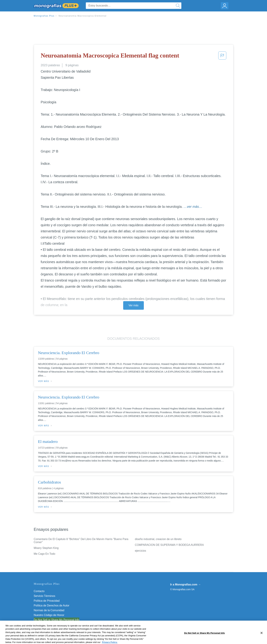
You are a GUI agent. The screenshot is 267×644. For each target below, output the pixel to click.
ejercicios (141, 551)
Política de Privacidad (47, 601)
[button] (222, 57)
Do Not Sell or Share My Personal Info (57, 620)
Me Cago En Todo (45, 554)
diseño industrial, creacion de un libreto (158, 539)
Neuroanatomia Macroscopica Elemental (82, 16)
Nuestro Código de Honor (49, 615)
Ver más (134, 305)
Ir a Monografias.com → (186, 584)
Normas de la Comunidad (49, 610)
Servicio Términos (45, 596)
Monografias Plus (44, 16)
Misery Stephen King (46, 548)
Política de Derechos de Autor (52, 605)
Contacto (39, 591)
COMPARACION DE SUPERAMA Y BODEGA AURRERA (169, 545)
